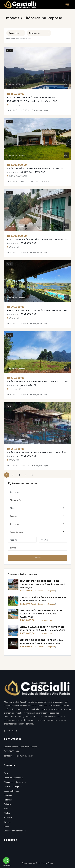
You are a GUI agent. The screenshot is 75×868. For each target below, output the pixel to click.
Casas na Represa (12, 791)
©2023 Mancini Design (45, 863)
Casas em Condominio (14, 778)
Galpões (7, 804)
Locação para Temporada (15, 831)
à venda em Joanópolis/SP (52, 630)
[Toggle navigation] (67, 5)
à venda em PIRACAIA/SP (33, 601)
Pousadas (8, 817)
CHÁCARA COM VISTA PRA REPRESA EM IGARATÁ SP (37, 453)
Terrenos (8, 822)
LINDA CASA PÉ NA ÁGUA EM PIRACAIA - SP (43, 597)
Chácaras (8, 795)
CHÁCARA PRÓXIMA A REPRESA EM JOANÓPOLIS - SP (37, 382)
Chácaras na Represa (46, 591)
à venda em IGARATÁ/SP (48, 643)
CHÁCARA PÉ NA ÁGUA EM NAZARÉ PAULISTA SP (35, 168)
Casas (7, 773)
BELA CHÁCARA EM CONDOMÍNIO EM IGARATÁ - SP (37, 311)
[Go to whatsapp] (6, 860)
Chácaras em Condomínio (15, 782)
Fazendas (8, 800)
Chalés (7, 813)
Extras (37, 548)
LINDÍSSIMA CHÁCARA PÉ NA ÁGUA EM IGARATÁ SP (37, 240)
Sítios (6, 809)
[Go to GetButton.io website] (6, 865)
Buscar (38, 558)
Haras (7, 826)
